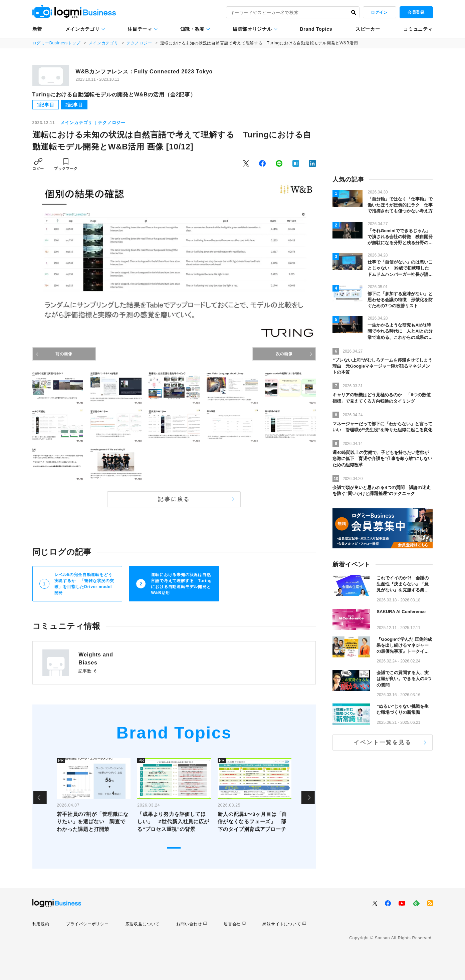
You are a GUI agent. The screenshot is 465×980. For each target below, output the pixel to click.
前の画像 (64, 354)
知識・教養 (193, 29)
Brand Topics (316, 29)
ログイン (379, 12)
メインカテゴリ (83, 29)
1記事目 (46, 105)
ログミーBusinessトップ (57, 43)
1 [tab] (174, 848)
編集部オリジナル (252, 29)
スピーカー (368, 29)
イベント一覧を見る (383, 742)
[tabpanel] (94, 798)
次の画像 (284, 354)
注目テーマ (140, 29)
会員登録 (416, 12)
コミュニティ (418, 29)
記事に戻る (174, 499)
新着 (37, 29)
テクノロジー (139, 43)
